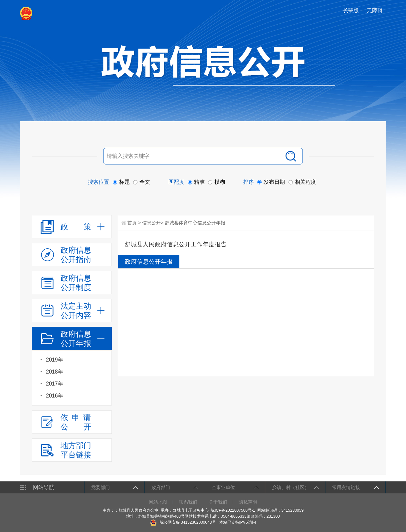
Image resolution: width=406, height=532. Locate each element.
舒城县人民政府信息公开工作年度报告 (176, 244)
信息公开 (151, 223)
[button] (351, 10)
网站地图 (158, 502)
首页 (132, 223)
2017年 (55, 384)
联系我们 (188, 502)
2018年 (55, 372)
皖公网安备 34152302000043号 (183, 522)
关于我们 (218, 502)
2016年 (55, 396)
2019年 (55, 360)
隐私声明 (248, 502)
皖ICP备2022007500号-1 (233, 510)
